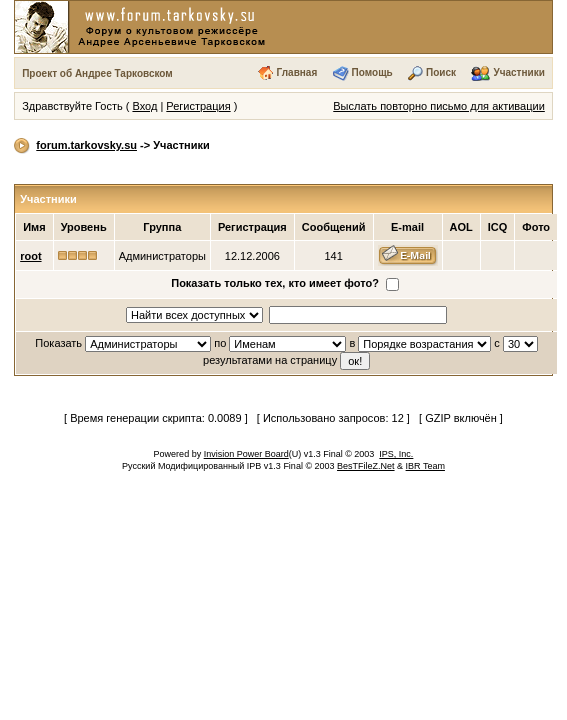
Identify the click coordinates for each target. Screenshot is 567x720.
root (30, 256)
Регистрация (198, 106)
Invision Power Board (246, 454)
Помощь (372, 72)
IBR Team (425, 466)
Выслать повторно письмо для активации (439, 106)
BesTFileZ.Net (366, 466)
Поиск (441, 72)
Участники (518, 72)
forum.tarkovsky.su (86, 145)
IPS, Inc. (396, 454)
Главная (297, 72)
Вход (144, 106)
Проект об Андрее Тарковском (97, 73)
